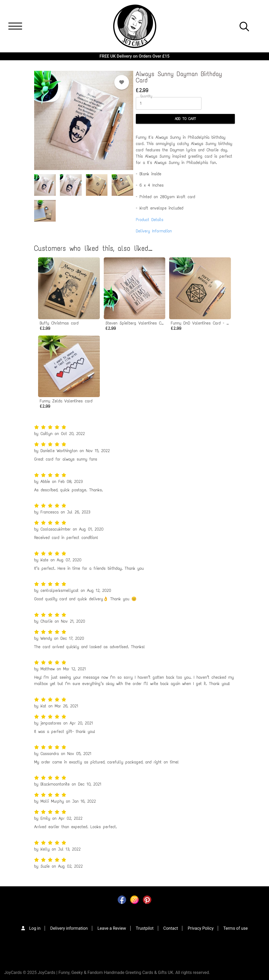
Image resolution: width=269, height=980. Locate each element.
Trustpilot (145, 928)
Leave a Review (112, 928)
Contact (171, 928)
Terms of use (236, 928)
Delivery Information (154, 231)
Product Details (150, 220)
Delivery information (69, 928)
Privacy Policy (201, 928)
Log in (35, 928)
